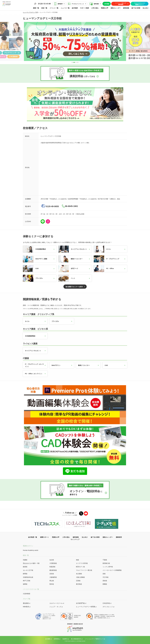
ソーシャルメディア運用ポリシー (94, 639)
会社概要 (48, 639)
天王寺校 (106, 577)
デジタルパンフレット (78, 4)
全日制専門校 (80, 603)
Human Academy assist (31, 550)
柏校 (77, 560)
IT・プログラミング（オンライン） (34, 365)
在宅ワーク (68, 269)
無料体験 (96, 4)
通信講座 (26, 603)
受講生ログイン (140, 4)
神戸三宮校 (27, 581)
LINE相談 (107, 4)
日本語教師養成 (34, 249)
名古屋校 (79, 574)
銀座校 (25, 567)
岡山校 (52, 581)
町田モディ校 (80, 567)
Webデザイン (56, 365)
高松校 (105, 581)
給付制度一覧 (33, 537)
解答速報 (126, 8)
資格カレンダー (116, 8)
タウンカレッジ (108, 607)
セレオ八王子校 (28, 570)
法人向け (146, 8)
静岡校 (25, 574)
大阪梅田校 (53, 577)
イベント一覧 (54, 8)
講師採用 (119, 537)
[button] (72, 62)
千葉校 (105, 560)
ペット (67, 278)
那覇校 (105, 584)
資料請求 (60, 4)
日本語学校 (106, 603)
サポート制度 (84, 8)
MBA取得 (26, 607)
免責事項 (65, 639)
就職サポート (44, 537)
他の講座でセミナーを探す (74, 287)
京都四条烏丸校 (28, 577)
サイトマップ (75, 539)
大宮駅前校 (53, 563)
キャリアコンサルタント (73, 249)
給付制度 (75, 8)
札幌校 (25, 560)
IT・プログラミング (106, 259)
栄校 (104, 574)
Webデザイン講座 (35, 259)
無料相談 (121, 4)
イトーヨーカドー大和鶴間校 (112, 570)
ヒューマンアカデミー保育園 (86, 607)
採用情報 (56, 639)
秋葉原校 (52, 567)
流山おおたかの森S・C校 (31, 563)
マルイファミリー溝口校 (84, 570)
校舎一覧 (44, 8)
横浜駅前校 (53, 570)
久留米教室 (27, 594)
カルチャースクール (56, 603)
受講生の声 (105, 8)
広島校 (78, 581)
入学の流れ (95, 8)
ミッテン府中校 (108, 567)
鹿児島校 (79, 584)
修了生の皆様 (136, 8)
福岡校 (25, 584)
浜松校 (52, 574)
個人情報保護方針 (76, 639)
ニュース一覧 (65, 8)
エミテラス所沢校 (82, 563)
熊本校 (52, 584)
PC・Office (104, 269)
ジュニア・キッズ (55, 607)
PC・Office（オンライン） (34, 374)
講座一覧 (36, 8)
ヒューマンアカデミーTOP (30, 12)
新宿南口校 (106, 563)
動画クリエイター (70, 259)
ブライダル (33, 278)
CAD (31, 269)
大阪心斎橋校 (80, 577)
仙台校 (52, 560)
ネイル (102, 249)
